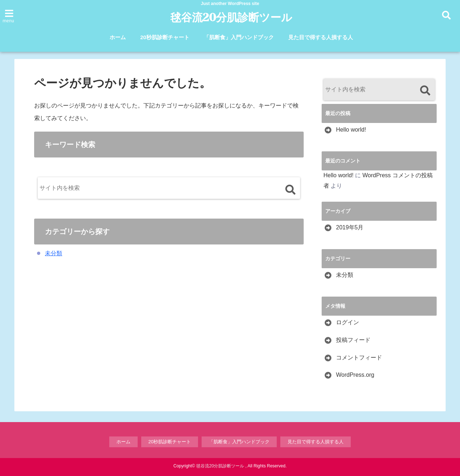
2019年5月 (350, 227)
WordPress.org (355, 375)
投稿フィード (353, 340)
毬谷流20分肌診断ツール (231, 18)
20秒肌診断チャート (165, 37)
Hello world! (351, 130)
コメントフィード (359, 358)
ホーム (118, 37)
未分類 (54, 253)
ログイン (348, 322)
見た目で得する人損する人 (321, 37)
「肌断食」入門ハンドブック (239, 37)
